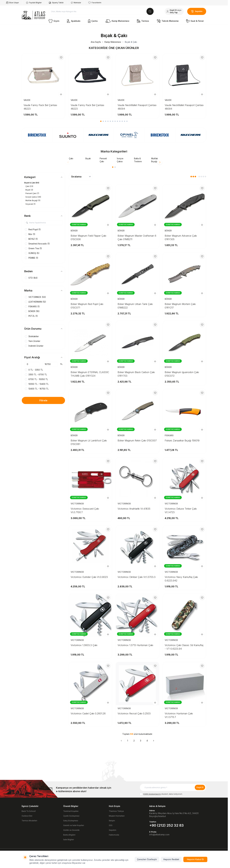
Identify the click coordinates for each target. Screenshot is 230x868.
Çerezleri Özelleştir (147, 859)
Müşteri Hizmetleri (117, 816)
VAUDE (27, 100)
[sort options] (81, 177)
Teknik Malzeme (168, 21)
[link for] (37, 135)
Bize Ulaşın (12, 3)
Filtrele (43, 400)
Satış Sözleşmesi (71, 821)
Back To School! (29, 811)
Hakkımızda (114, 835)
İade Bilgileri (69, 840)
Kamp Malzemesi (117, 21)
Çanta (93, 21)
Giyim (54, 21)
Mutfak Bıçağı (155, 160)
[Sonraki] (154, 741)
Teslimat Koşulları (71, 811)
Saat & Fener (195, 21)
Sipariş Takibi (56, 3)
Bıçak (88, 158)
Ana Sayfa (96, 42)
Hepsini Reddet (171, 859)
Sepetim (113, 830)
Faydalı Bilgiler (34, 3)
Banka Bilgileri (69, 835)
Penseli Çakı (103, 160)
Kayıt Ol (200, 787)
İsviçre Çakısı (120, 160)
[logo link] (33, 15)
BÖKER (74, 231)
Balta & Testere (138, 160)
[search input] (101, 11)
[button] (101, 121)
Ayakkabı (74, 21)
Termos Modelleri (29, 821)
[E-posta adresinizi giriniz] (173, 787)
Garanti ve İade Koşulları (74, 825)
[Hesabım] (174, 11)
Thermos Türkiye (116, 811)
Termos (143, 21)
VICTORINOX (78, 504)
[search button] (150, 11)
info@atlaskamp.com (159, 835)
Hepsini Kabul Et (195, 859)
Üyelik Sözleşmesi (71, 816)
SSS (111, 825)
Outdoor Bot (27, 816)
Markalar (76, 3)
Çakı (71, 158)
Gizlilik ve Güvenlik (71, 830)
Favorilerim (95, 3)
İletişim (112, 821)
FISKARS (169, 435)
